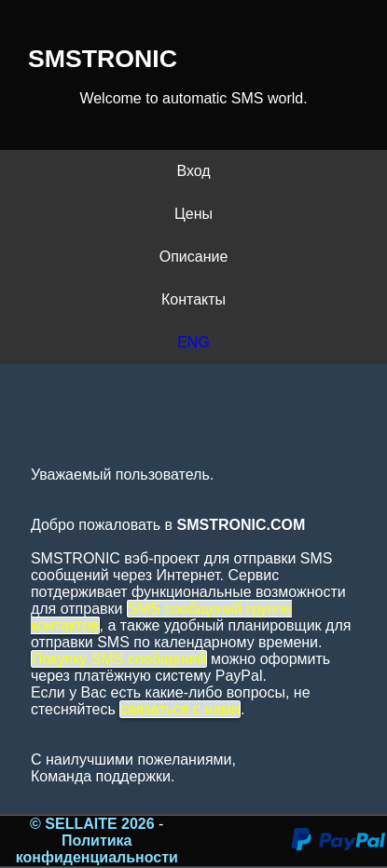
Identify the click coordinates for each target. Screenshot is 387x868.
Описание (194, 257)
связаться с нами (180, 709)
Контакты (193, 299)
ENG (193, 342)
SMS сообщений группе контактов (161, 617)
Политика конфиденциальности (97, 849)
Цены (193, 214)
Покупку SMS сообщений (119, 659)
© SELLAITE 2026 (94, 824)
